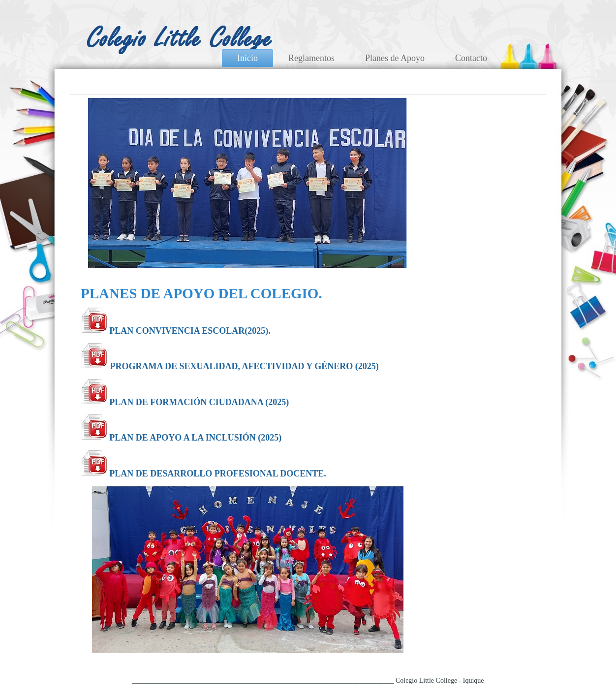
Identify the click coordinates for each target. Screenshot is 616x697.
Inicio (247, 58)
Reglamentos (311, 58)
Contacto (471, 58)
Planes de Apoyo (395, 58)
